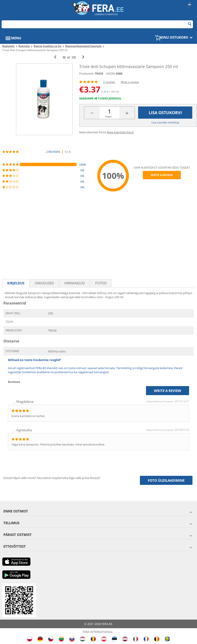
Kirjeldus (16, 283)
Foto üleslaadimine (166, 480)
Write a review (130, 82)
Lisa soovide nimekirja (165, 122)
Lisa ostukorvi (165, 113)
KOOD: (111, 73)
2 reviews (109, 82)
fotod (101, 283)
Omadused (44, 283)
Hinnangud (75, 283)
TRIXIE (99, 74)
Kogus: (109, 116)
